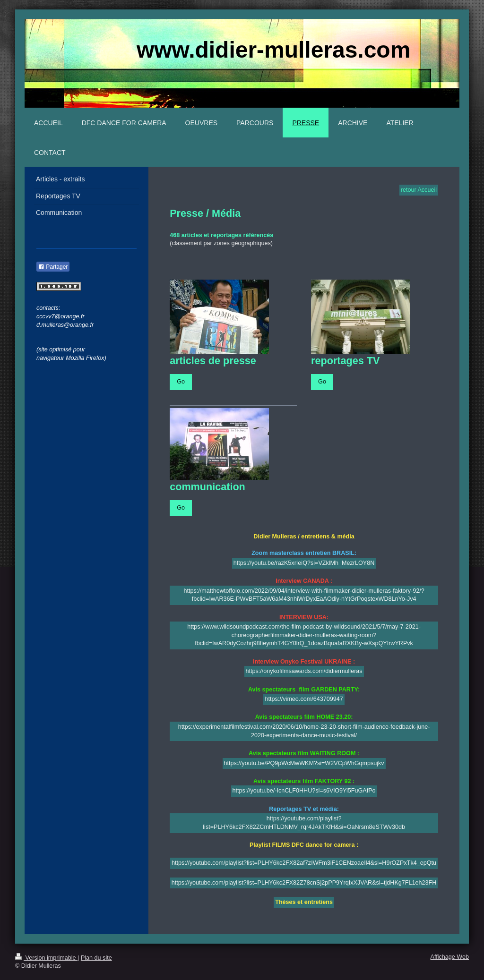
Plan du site (96, 958)
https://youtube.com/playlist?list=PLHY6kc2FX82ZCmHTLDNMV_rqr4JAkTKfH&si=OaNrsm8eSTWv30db (304, 823)
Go (181, 382)
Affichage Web (450, 957)
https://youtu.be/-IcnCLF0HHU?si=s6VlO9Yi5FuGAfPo (304, 791)
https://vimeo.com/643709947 (304, 699)
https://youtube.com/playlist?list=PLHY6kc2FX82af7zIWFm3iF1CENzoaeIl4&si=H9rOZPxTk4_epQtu (304, 863)
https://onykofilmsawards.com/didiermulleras (304, 671)
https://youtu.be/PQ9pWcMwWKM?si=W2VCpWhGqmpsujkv (304, 763)
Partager (53, 267)
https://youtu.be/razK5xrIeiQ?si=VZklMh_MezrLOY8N (304, 563)
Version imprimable (46, 958)
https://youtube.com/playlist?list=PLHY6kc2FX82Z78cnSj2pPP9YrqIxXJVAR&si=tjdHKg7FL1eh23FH (304, 883)
